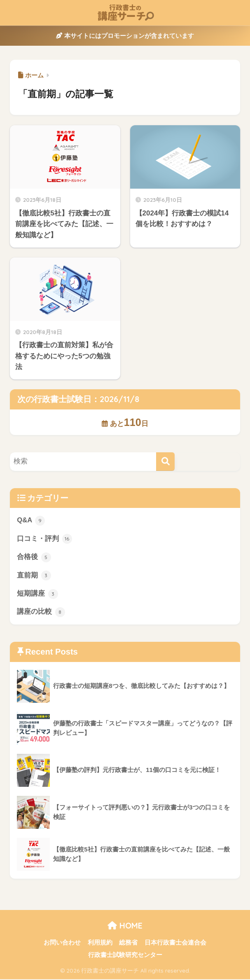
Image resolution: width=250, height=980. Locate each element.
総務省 (128, 943)
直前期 (34, 576)
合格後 (34, 557)
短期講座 (37, 594)
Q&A (31, 521)
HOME (125, 926)
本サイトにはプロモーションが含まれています (125, 36)
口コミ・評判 (44, 539)
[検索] (165, 462)
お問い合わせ (62, 943)
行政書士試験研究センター (125, 956)
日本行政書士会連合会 (175, 943)
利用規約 (100, 943)
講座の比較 (41, 613)
